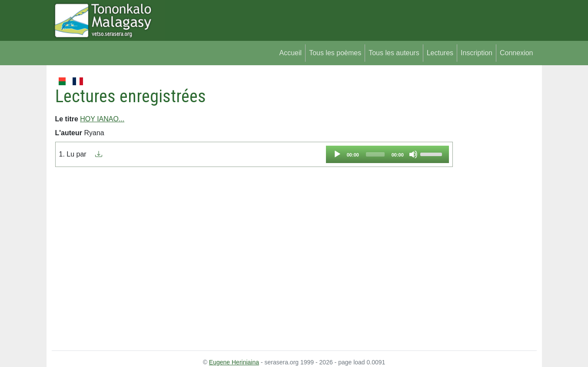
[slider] (375, 154)
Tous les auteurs (394, 53)
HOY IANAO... (102, 119)
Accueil (291, 53)
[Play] (337, 154)
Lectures (440, 53)
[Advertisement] (495, 206)
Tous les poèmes (335, 53)
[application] (387, 154)
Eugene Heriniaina (234, 362)
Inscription (477, 53)
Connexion (517, 53)
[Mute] (413, 154)
